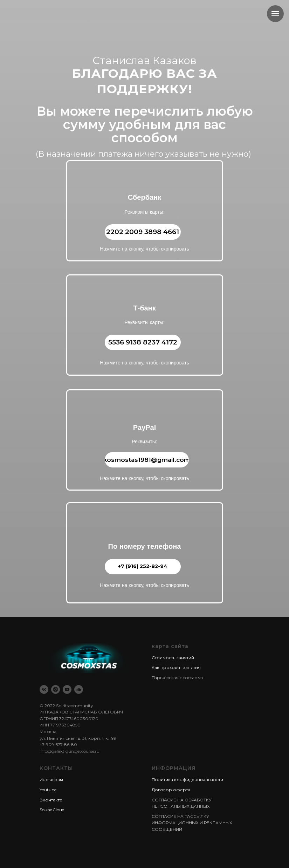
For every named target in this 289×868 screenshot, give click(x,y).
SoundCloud (52, 810)
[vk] (44, 689)
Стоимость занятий (173, 658)
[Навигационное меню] (275, 14)
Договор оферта (171, 790)
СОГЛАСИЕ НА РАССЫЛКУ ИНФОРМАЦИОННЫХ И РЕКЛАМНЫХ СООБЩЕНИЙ (192, 823)
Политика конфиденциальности (187, 780)
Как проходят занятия (176, 667)
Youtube (48, 790)
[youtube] (67, 689)
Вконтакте (51, 800)
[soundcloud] (79, 689)
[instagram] (56, 689)
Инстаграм (51, 780)
